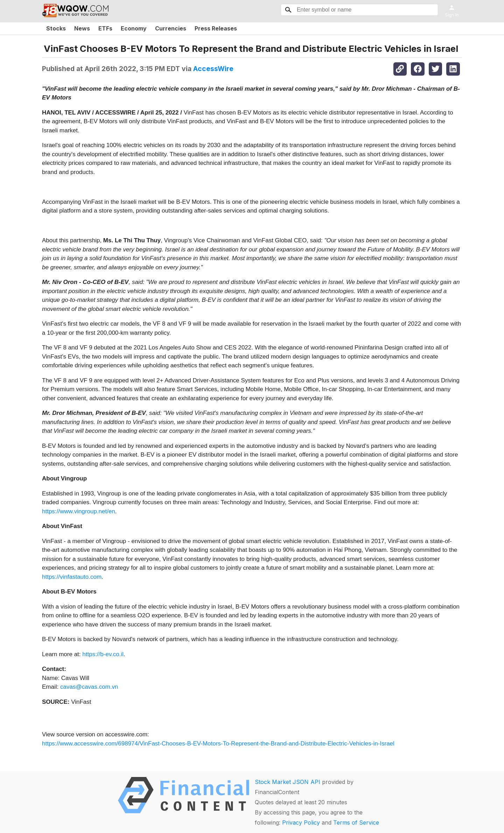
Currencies (171, 28)
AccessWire (213, 69)
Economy (134, 28)
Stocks (56, 28)
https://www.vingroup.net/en (79, 511)
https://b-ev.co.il (103, 654)
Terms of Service (356, 822)
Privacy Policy (301, 822)
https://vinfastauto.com (72, 577)
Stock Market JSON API (288, 782)
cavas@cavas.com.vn (89, 687)
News (82, 28)
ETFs (105, 28)
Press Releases (216, 28)
